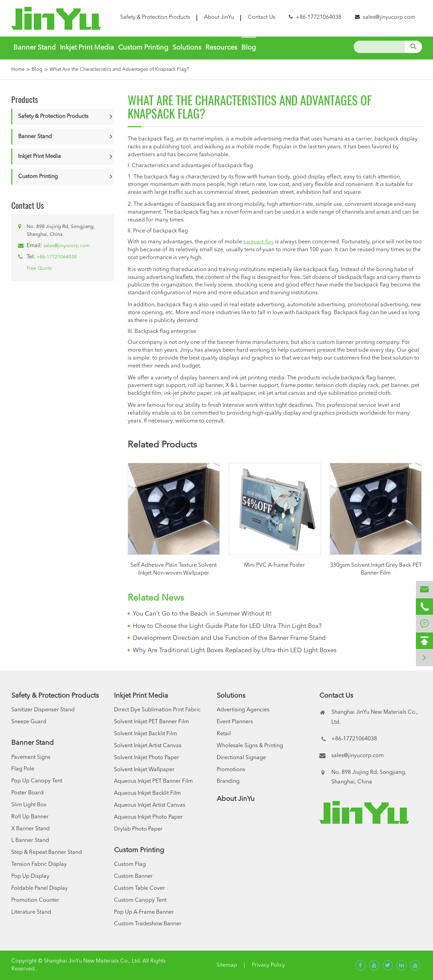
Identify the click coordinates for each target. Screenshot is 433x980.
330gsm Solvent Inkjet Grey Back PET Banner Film (376, 569)
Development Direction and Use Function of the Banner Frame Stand (229, 638)
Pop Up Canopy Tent (37, 781)
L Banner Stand (30, 841)
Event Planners (235, 722)
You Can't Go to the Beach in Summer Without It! (202, 614)
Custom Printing (143, 48)
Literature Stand (31, 912)
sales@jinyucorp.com (389, 17)
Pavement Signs (31, 757)
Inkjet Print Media (87, 48)
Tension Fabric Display (39, 864)
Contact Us (262, 17)
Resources (221, 48)
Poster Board (27, 793)
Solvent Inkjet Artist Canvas (148, 746)
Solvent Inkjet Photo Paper (147, 758)
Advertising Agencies (243, 710)
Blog (249, 48)
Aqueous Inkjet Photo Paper (148, 817)
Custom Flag (130, 864)
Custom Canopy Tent (140, 900)
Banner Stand (35, 48)
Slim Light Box (29, 805)
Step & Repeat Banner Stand (47, 853)
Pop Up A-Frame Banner (144, 912)
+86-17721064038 (57, 257)
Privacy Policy (269, 965)
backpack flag (258, 242)
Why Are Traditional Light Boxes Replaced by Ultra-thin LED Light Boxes (235, 650)
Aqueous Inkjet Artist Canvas (150, 805)
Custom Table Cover (139, 888)
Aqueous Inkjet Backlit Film (147, 793)
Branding (228, 781)
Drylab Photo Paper (138, 829)
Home (18, 69)
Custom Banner (133, 876)
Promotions (231, 770)
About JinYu (219, 17)
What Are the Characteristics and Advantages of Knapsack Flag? (119, 69)
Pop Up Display (30, 876)
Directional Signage (241, 758)
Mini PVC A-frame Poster (275, 565)
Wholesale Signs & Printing (250, 746)
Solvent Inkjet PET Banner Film (151, 722)
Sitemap (227, 965)
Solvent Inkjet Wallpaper (144, 770)
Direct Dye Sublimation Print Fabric (157, 710)
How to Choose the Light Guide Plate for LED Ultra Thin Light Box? (227, 626)
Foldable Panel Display (40, 888)
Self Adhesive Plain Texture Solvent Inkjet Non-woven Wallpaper (174, 569)
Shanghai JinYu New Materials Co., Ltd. (92, 961)
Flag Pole (23, 769)
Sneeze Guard (29, 722)
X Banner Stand (30, 829)
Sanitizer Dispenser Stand (43, 710)
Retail (224, 734)
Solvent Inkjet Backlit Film (145, 734)
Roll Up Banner (30, 817)
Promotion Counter (35, 900)
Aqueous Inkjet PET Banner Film (153, 781)
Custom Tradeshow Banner (148, 924)
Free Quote (39, 268)
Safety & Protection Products (155, 17)
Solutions (187, 48)
